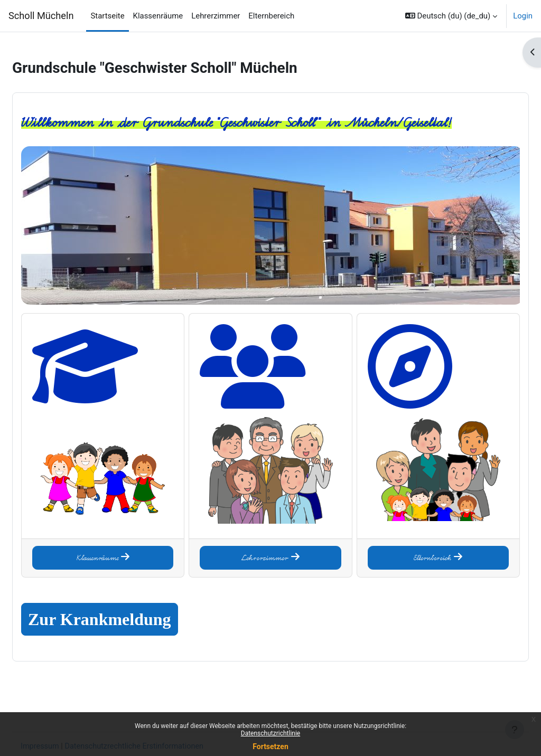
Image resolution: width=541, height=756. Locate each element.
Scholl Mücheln (41, 16)
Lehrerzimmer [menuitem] (216, 16)
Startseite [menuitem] (107, 16)
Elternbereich (421, 543)
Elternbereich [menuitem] (271, 16)
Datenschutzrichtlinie (270, 733)
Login (523, 16)
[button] (451, 16)
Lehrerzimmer (270, 543)
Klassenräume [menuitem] (158, 16)
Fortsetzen (270, 746)
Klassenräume (120, 543)
